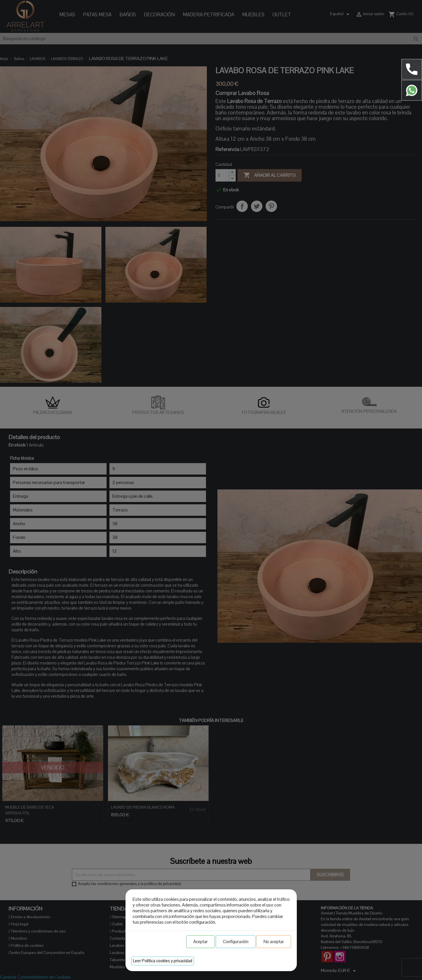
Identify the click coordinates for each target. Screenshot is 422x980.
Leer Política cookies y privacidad (163, 961)
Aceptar (201, 942)
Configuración (236, 942)
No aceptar (274, 942)
